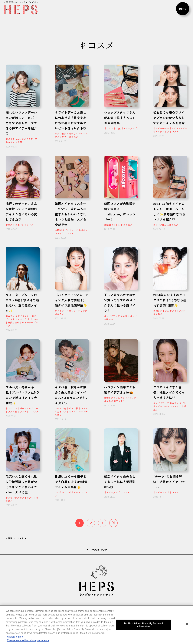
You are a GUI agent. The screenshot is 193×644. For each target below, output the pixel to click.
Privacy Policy (15, 637)
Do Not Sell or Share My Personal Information (144, 625)
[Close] (187, 624)
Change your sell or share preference (28, 640)
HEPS (9, 538)
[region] (96, 625)
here (32, 614)
